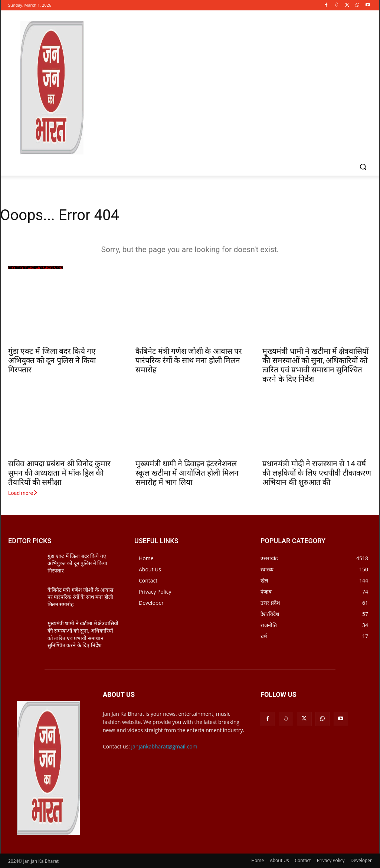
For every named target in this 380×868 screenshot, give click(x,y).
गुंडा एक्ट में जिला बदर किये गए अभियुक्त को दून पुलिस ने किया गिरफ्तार (52, 360)
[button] (363, 167)
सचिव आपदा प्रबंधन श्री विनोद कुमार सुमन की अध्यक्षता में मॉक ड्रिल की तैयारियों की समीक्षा (59, 473)
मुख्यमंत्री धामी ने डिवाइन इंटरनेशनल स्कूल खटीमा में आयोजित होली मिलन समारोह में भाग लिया (187, 473)
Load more (23, 493)
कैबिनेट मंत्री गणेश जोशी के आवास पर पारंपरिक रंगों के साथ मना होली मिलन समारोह (189, 360)
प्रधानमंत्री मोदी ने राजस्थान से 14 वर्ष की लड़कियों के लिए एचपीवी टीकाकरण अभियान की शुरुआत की (317, 473)
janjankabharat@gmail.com (164, 746)
